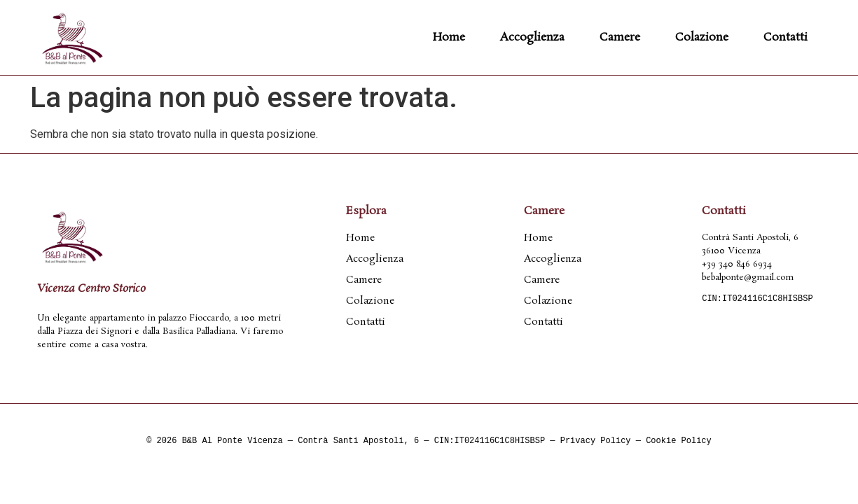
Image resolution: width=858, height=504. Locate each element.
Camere (620, 37)
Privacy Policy (596, 441)
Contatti (786, 37)
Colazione (702, 37)
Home (449, 37)
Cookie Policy (679, 441)
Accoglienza (532, 37)
